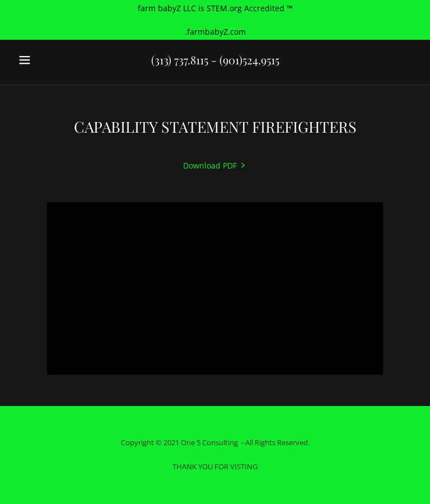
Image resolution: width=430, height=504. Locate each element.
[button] (44, 60)
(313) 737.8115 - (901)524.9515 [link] (215, 60)
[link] (215, 165)
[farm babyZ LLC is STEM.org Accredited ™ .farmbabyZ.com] (215, 20)
